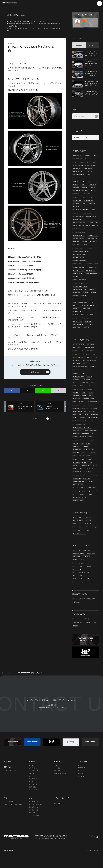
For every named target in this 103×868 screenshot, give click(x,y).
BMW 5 (76, 181)
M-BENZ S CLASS (79, 242)
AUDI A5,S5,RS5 (78, 165)
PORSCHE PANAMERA (92, 280)
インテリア (94, 535)
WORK (89, 482)
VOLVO (76, 312)
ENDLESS (77, 403)
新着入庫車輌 (92, 607)
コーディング (78, 525)
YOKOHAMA (77, 486)
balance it (77, 368)
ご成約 (76, 607)
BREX (83, 380)
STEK (76, 473)
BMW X (85, 191)
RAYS (94, 460)
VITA (92, 309)
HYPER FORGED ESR (38, 291)
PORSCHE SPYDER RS (80, 287)
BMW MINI (77, 191)
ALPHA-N (77, 361)
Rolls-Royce (77, 300)
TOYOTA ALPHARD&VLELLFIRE (83, 306)
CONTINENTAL (87, 387)
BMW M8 (93, 188)
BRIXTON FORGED (79, 383)
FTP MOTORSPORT (89, 406)
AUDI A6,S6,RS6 (91, 165)
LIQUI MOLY (91, 428)
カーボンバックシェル (80, 495)
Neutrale (76, 447)
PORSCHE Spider (79, 284)
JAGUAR (77, 204)
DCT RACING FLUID (79, 396)
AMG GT (76, 159)
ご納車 (83, 607)
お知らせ (88, 630)
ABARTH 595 (78, 156)
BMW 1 (90, 175)
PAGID (89, 451)
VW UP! (88, 335)
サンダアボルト (93, 495)
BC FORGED (78, 371)
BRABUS (89, 377)
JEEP (84, 204)
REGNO (90, 463)
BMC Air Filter (94, 374)
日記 (95, 630)
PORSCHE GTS (92, 277)
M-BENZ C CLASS (92, 216)
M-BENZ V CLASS (79, 245)
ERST (92, 403)
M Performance (78, 431)
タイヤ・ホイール (79, 528)
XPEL (96, 482)
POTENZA (77, 460)
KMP (87, 422)
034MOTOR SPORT (79, 352)
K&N (75, 422)
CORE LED (85, 390)
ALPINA (96, 156)
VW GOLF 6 (94, 312)
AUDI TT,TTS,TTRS (79, 175)
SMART (85, 470)
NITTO (84, 447)
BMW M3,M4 (93, 184)
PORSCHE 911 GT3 (79, 261)
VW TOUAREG (78, 335)
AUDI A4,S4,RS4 (91, 162)
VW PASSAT (77, 325)
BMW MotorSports (79, 377)
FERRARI (77, 197)
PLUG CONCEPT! (89, 457)
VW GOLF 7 (77, 316)
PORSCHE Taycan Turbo (80, 290)
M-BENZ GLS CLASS (80, 239)
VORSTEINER (78, 479)
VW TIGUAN (90, 331)
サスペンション (89, 525)
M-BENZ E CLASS (79, 226)
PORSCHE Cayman (79, 274)
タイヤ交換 (77, 564)
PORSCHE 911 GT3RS (80, 264)
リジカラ (86, 505)
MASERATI (90, 245)
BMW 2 (76, 178)
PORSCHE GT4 (92, 274)
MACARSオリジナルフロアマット (83, 435)
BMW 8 (76, 184)
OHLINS (76, 451)
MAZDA (76, 248)
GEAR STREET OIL (93, 409)
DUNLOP (77, 399)
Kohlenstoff (95, 422)
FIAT (84, 197)
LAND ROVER (78, 207)
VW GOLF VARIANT (79, 322)
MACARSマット (78, 438)
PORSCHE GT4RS (79, 277)
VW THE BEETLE (79, 331)
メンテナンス (93, 558)
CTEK (82, 393)
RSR (83, 467)
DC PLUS (89, 393)
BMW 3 (83, 178)
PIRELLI (86, 454)
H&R (91, 412)
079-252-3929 (44, 851)
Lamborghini (92, 204)
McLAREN (94, 248)
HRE (83, 415)
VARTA (81, 476)
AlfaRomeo (87, 156)
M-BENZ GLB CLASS (80, 229)
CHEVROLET (86, 194)
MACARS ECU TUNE (91, 431)
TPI (75, 476)
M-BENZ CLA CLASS (80, 220)
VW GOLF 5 (85, 312)
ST (92, 470)
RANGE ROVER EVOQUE (81, 293)
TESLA (76, 303)
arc (75, 364)
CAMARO (77, 194)
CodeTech (77, 387)
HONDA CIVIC (78, 200)
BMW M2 (84, 184)
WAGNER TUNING (79, 482)
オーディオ (86, 538)
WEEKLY (79, 45)
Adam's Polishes (90, 355)
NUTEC (91, 447)
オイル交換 (77, 558)
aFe (83, 358)
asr (96, 364)
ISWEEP (93, 419)
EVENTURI (77, 406)
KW (75, 425)
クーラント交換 (78, 583)
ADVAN (76, 358)
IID (86, 419)
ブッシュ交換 (78, 577)
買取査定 (76, 610)
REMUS (76, 467)
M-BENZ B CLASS (79, 216)
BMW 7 (91, 181)
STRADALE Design (86, 473)
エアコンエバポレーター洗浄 (82, 587)
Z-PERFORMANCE (79, 489)
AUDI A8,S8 (89, 168)
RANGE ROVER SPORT (80, 296)
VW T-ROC (89, 328)
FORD (90, 197)
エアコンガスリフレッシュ (81, 571)
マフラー (76, 531)
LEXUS (94, 210)
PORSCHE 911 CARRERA (90, 255)
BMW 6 (83, 181)
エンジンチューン (87, 531)
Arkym (81, 364)
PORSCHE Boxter (79, 268)
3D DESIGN (91, 352)
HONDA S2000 (89, 200)
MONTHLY (92, 45)
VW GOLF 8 (87, 316)
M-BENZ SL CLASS (92, 242)
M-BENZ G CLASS (92, 226)
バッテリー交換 (78, 574)
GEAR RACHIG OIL (79, 409)
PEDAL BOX (77, 454)
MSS (91, 444)
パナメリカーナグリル (80, 499)
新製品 (76, 633)
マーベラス (77, 505)
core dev (76, 390)
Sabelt (89, 467)
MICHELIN (83, 444)
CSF (75, 393)
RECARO (82, 463)
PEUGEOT (77, 255)
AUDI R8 (90, 172)
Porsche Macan (78, 280)
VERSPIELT (90, 476)
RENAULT (93, 296)
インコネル (90, 489)
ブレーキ (89, 528)
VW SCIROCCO (78, 328)
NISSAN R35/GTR (87, 252)
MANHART (77, 441)
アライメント (87, 564)
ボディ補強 (77, 538)
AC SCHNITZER (78, 355)
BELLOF (87, 371)
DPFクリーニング (79, 590)
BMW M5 (77, 188)
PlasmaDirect (78, 457)
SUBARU (86, 300)
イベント (87, 627)
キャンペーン (78, 627)
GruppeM (77, 412)
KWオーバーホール (79, 567)
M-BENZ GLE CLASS (80, 236)
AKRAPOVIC (90, 358)
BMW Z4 (93, 191)
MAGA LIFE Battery (91, 438)
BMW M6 (85, 188)
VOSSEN (87, 479)
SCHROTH (77, 470)
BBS (84, 368)
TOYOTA (84, 303)
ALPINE (85, 361)
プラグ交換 (89, 574)
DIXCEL (90, 396)
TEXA (96, 473)
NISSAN (76, 252)
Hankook (76, 415)
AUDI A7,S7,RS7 (78, 168)
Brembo (76, 380)
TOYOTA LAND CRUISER (81, 309)
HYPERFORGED (93, 415)
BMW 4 (91, 178)
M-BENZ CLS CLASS (80, 223)
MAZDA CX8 (85, 248)
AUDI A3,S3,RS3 (78, 162)
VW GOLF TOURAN (79, 319)
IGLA (81, 419)
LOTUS (76, 213)
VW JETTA (91, 322)
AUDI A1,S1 (85, 159)
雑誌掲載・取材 (78, 630)
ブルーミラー (92, 499)
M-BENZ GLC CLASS (80, 232)
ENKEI (85, 403)
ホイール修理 (91, 561)
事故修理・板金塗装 (79, 561)
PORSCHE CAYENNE (80, 271)
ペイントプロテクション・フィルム (83, 502)
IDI (75, 419)
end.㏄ (91, 399)
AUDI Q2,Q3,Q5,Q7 (79, 172)
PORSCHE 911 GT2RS (80, 258)
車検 (85, 558)
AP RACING (93, 361)
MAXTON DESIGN (88, 441)
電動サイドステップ (79, 508)
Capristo (90, 383)
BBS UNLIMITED (93, 368)
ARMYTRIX (89, 364)
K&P (81, 422)
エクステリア (85, 535)
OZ (83, 451)
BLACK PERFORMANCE (81, 374)
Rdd (75, 463)
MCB (75, 444)
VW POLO (87, 325)
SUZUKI (94, 300)
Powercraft (86, 460)
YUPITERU (87, 486)
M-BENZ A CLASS (86, 213)
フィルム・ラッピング (80, 541)
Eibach (84, 399)
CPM (93, 390)
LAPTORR (82, 425)
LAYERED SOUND (79, 428)
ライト (76, 535)
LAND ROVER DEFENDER (81, 210)
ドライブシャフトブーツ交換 (82, 580)
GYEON (85, 412)
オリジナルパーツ (79, 492)
